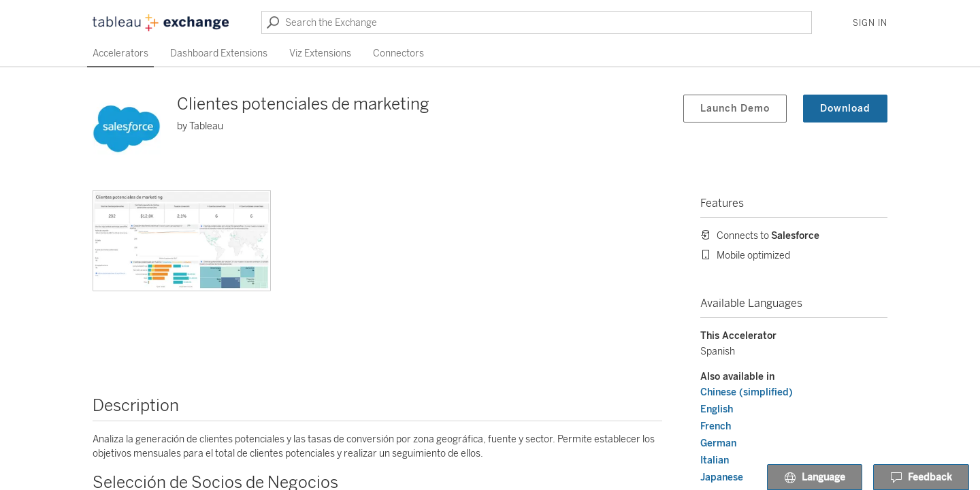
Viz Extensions (320, 53)
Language (815, 478)
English (717, 409)
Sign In (870, 23)
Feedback (921, 478)
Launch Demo (735, 109)
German (718, 443)
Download (845, 109)
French (716, 426)
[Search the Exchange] (537, 22)
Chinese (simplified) (747, 392)
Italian (715, 460)
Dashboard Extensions (219, 53)
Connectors (398, 53)
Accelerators (120, 53)
